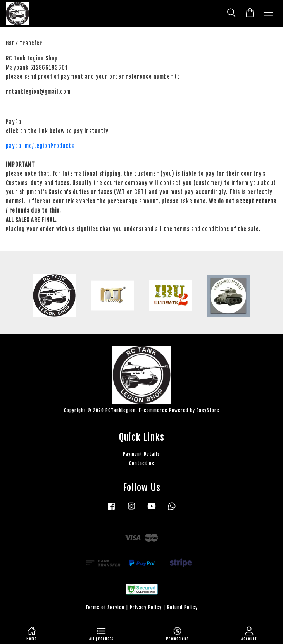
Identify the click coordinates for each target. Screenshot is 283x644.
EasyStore (208, 410)
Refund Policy (182, 607)
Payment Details (141, 454)
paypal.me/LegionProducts (40, 146)
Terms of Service (105, 607)
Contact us (142, 463)
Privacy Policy (146, 607)
